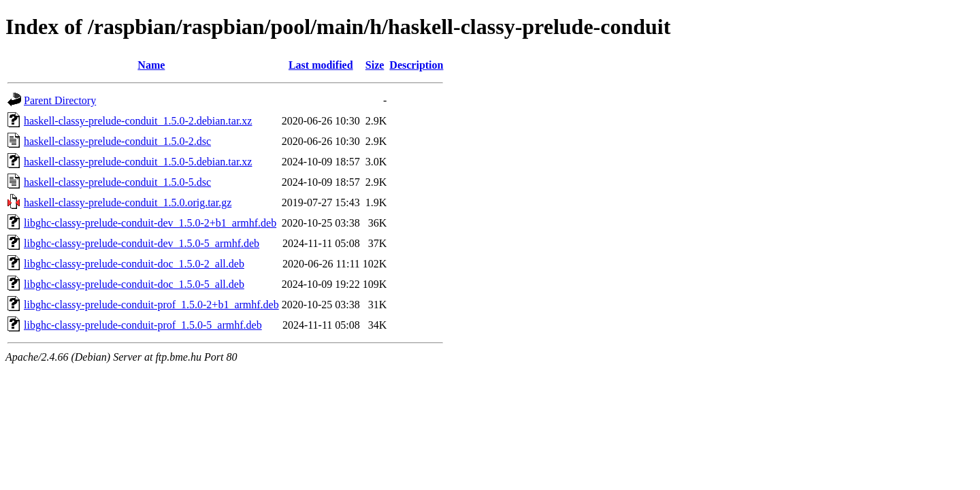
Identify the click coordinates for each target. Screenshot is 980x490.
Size (375, 65)
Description (416, 65)
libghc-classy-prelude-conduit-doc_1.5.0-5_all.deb (134, 284)
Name (151, 65)
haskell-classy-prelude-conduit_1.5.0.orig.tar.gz (128, 202)
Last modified (321, 65)
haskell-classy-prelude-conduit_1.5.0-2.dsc (117, 141)
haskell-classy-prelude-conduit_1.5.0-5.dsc (117, 182)
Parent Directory (60, 100)
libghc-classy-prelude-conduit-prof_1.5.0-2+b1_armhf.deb (151, 305)
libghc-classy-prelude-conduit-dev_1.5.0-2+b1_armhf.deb (150, 223)
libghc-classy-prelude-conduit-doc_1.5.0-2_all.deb (134, 264)
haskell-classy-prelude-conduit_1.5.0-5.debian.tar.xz (138, 162)
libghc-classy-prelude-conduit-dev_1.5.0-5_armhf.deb (142, 243)
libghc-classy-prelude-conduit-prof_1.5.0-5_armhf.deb (143, 325)
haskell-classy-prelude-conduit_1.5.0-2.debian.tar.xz (138, 121)
